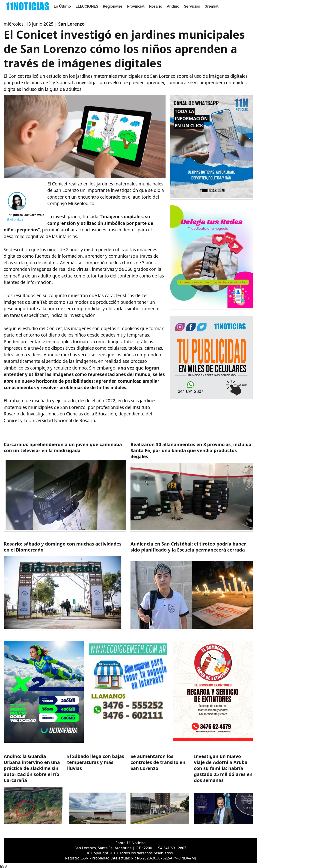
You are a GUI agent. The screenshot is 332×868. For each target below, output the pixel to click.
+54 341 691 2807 (171, 848)
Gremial (212, 6)
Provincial (136, 6)
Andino (173, 6)
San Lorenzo (71, 24)
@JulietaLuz (15, 219)
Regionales (113, 6)
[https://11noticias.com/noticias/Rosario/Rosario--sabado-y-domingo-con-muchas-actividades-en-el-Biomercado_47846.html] (65, 586)
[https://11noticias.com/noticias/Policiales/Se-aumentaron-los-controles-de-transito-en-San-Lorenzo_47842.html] (160, 789)
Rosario (156, 6)
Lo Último (62, 6)
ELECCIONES (87, 6)
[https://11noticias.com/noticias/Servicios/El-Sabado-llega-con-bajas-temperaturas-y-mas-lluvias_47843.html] (96, 789)
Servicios (192, 6)
